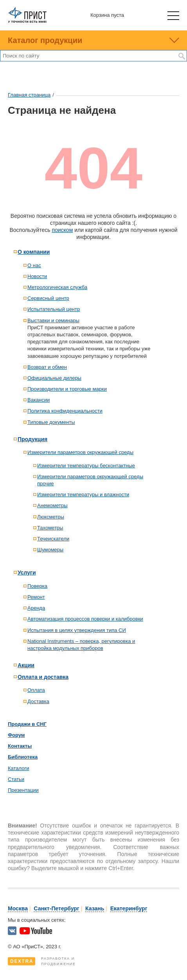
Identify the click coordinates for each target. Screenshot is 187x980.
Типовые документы (51, 422)
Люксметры (51, 517)
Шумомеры (50, 550)
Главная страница (29, 95)
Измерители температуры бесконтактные (86, 466)
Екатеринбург (129, 908)
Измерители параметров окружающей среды (80, 452)
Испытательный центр (54, 309)
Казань (95, 908)
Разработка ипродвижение (42, 961)
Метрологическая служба (57, 287)
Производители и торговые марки (67, 389)
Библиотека (23, 757)
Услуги (27, 573)
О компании (34, 252)
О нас (34, 265)
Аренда (36, 608)
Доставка (38, 701)
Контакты (20, 746)
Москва (18, 908)
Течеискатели (53, 539)
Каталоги (19, 768)
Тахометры (50, 528)
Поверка (37, 586)
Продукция (32, 439)
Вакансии (39, 400)
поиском (62, 230)
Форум (16, 735)
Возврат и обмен (47, 367)
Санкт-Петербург (56, 908)
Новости (37, 276)
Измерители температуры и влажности (83, 494)
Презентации (23, 790)
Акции (26, 665)
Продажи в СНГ (27, 724)
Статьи (16, 779)
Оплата (36, 690)
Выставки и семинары (53, 320)
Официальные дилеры (54, 378)
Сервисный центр (48, 298)
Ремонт (36, 597)
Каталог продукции (45, 40)
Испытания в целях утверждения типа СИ (77, 630)
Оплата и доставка (43, 677)
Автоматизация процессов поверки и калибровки (85, 619)
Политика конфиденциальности (65, 411)
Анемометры (52, 505)
